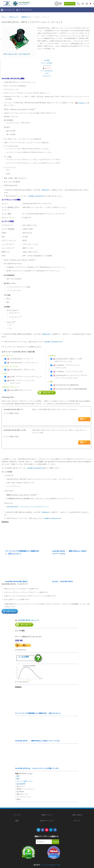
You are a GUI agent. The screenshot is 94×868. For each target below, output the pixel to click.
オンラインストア (24, 10)
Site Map (57, 865)
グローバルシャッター (11, 54)
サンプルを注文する (47, 71)
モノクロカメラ (25, 54)
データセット (81, 103)
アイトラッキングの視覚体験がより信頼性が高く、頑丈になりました (22, 552)
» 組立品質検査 (20, 784)
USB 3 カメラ (14, 17)
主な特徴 (47, 60)
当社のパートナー (47, 821)
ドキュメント (47, 68)
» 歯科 (17, 779)
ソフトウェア (47, 66)
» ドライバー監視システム (24, 781)
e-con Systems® (46, 865)
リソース (17, 815)
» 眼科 (17, 776)
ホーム (4, 17)
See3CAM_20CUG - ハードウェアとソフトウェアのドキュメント (28, 507)
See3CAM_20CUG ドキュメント (27, 620)
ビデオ (47, 73)
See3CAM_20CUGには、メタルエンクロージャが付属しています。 (37, 768)
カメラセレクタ (8, 10)
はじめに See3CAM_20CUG (62, 581)
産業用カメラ (26, 17)
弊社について (47, 815)
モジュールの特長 (47, 63)
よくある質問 (24, 657)
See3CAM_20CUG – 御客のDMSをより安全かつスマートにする (69, 552)
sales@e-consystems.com (37, 196)
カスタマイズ (47, 76)
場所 (17, 821)
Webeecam (46, 190)
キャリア (77, 821)
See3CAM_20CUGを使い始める (16, 581)
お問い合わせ (77, 815)
